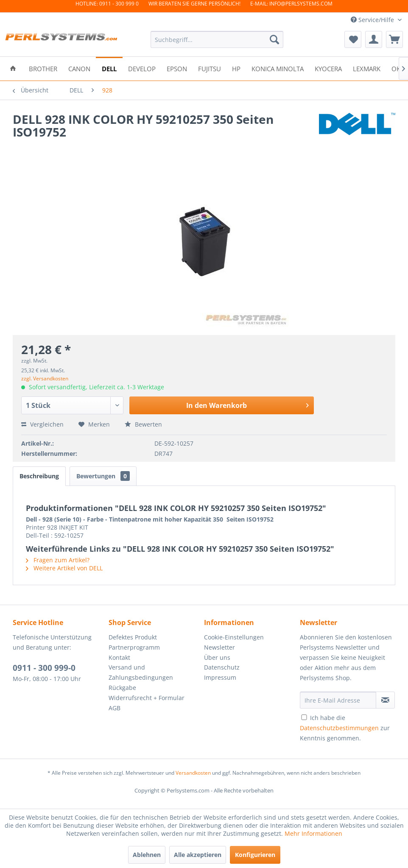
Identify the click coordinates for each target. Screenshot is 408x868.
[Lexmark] (367, 68)
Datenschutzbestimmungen (339, 728)
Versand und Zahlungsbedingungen (141, 672)
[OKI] (397, 68)
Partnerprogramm (134, 647)
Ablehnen (147, 855)
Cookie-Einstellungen (234, 637)
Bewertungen (103, 476)
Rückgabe (122, 688)
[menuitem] (217, 39)
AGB (115, 708)
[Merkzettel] (353, 39)
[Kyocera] (328, 68)
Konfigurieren (255, 855)
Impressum (220, 677)
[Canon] (79, 68)
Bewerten (143, 424)
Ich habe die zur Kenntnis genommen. (345, 728)
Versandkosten (193, 773)
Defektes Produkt (133, 637)
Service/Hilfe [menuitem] (373, 20)
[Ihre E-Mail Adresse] (338, 700)
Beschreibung (39, 476)
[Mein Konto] (374, 39)
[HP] (236, 68)
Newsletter (219, 647)
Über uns (217, 657)
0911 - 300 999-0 (44, 668)
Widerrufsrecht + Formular (147, 698)
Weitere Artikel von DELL (64, 568)
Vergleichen (42, 424)
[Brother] (43, 68)
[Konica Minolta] (278, 68)
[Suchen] (274, 39)
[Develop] (142, 68)
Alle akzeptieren (198, 855)
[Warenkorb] (394, 39)
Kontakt (119, 657)
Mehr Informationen (313, 833)
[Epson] (177, 68)
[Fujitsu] (210, 68)
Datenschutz (222, 667)
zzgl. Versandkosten (45, 378)
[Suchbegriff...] (217, 39)
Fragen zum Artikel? (58, 560)
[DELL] (109, 68)
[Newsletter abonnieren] (385, 700)
